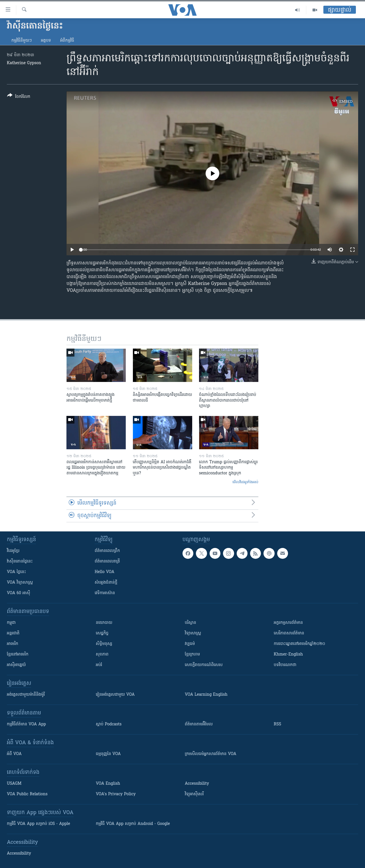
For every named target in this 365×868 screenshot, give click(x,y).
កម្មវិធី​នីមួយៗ (22, 41)
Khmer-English (288, 654)
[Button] (19, 97)
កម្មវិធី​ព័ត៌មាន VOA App (26, 724)
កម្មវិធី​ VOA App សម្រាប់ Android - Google (133, 824)
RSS (277, 724)
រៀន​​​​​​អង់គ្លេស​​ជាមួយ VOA (115, 695)
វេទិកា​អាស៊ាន (105, 593)
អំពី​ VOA (14, 754)
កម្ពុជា (11, 623)
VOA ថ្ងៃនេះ (16, 572)
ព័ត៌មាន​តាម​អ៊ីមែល (199, 724)
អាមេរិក (13, 644)
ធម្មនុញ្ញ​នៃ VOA (108, 754)
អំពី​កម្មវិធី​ (67, 41)
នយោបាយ (104, 623)
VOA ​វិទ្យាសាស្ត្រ (20, 583)
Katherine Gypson (24, 63)
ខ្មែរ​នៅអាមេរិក (18, 654)
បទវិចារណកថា (285, 665)
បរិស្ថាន (190, 623)
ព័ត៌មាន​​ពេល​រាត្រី (107, 562)
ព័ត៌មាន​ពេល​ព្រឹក (107, 551)
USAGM (14, 784)
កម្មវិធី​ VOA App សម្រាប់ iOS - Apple (38, 824)
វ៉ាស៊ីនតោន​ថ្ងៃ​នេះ (20, 562)
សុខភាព (102, 654)
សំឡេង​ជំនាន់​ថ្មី (106, 583)
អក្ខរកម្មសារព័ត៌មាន (288, 623)
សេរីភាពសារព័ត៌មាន (289, 633)
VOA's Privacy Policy (116, 794)
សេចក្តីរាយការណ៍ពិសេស (204, 665)
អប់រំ (99, 665)
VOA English (108, 784)
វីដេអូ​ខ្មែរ (13, 551)
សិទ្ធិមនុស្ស (104, 644)
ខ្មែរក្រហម (192, 654)
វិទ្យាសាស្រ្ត (193, 633)
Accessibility (197, 784)
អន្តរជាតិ (13, 633)
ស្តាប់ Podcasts (109, 724)
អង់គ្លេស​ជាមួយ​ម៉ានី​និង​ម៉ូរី (26, 695)
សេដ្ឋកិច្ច (102, 633)
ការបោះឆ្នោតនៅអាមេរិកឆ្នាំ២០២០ (299, 644)
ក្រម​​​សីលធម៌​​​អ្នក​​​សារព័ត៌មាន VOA (211, 754)
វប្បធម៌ (190, 644)
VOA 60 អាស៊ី (19, 593)
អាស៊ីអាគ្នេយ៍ (16, 665)
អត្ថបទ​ (46, 41)
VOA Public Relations (27, 794)
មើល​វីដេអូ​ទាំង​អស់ (245, 482)
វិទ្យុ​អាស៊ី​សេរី (194, 794)
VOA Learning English (206, 695)
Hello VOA (105, 572)
